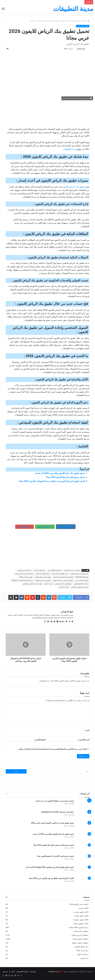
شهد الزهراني (81, 49)
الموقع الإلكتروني (40, 740)
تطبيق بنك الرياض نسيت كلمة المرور (63, 580)
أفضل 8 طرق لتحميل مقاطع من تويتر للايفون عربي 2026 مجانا (51, 878)
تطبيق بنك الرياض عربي (82, 580)
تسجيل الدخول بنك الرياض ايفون (24, 574)
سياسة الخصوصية (22, 971)
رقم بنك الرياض (48, 584)
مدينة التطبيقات (70, 149)
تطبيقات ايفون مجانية (73, 21)
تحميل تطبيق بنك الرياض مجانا (60, 574)
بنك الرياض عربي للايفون (24, 570)
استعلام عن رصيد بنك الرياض (72, 570)
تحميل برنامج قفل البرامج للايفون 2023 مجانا (65, 477)
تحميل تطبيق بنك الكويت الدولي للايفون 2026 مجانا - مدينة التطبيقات (62, 681)
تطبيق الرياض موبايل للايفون (43, 577)
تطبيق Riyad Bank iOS (82, 577)
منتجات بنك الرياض (64, 587)
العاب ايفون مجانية (81, 916)
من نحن (5, 971)
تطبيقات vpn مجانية (81, 931)
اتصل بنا (12, 971)
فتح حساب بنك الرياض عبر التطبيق (32, 584)
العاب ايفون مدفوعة (81, 920)
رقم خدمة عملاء (82, 950)
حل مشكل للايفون (81, 947)
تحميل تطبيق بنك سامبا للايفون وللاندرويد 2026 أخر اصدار (60, 473)
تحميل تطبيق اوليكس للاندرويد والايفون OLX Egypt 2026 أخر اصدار (50, 867)
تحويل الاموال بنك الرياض (42, 574)
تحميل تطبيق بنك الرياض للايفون (80, 574)
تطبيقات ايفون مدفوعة (80, 943)
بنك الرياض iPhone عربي (55, 570)
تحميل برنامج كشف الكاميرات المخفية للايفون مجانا (55, 856)
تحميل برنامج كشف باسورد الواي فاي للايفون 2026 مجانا (54, 845)
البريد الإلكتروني (83, 740)
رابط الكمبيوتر (66, 527)
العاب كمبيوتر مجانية (81, 923)
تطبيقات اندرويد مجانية (80, 935)
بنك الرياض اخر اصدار (39, 570)
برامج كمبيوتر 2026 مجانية (78, 927)
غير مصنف (84, 958)
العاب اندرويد (83, 908)
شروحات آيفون (82, 954)
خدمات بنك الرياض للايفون (81, 584)
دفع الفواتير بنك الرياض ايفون (63, 584)
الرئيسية (86, 21)
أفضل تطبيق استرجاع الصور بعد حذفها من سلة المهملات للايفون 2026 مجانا (52, 481)
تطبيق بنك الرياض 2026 (26, 577)
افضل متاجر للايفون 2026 (79, 904)
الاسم (87, 730)
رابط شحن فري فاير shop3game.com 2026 (58, 812)
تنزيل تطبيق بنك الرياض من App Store (22, 580)
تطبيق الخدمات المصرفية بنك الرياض (63, 577)
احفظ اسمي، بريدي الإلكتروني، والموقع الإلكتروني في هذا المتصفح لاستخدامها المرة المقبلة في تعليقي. (53, 749)
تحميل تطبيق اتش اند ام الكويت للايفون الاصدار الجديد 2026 (52, 823)
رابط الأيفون (24, 527)
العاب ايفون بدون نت (80, 912)
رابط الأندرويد (45, 527)
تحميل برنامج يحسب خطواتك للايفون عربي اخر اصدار (55, 801)
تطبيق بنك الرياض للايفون (73, 187)
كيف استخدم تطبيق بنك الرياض (80, 587)
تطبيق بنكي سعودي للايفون (43, 580)
